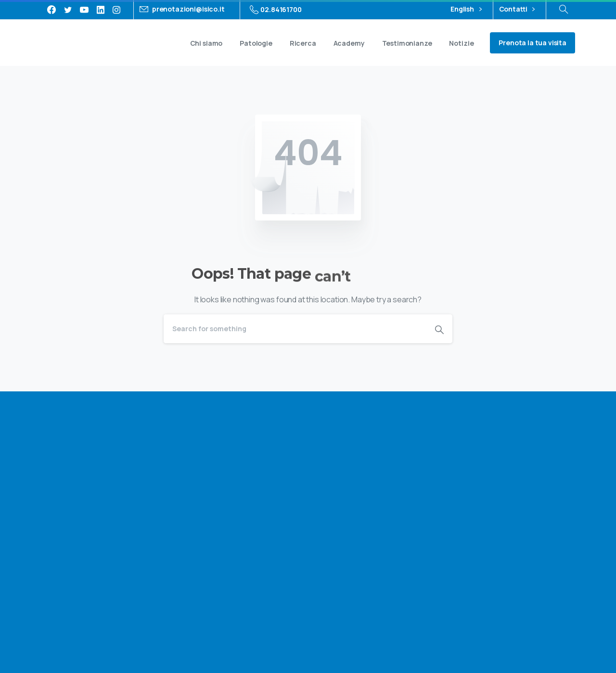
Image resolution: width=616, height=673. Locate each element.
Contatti (517, 9)
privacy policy (525, 487)
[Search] (295, 329)
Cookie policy (519, 627)
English (466, 9)
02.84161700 (276, 10)
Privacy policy (468, 627)
